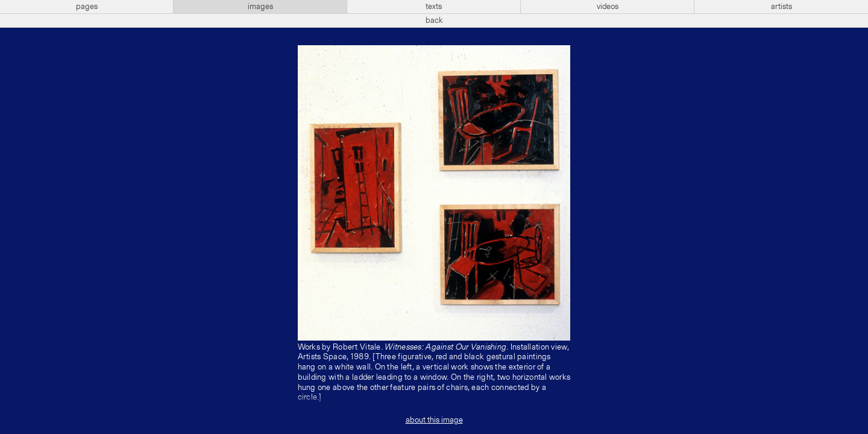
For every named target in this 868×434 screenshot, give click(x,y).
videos (608, 7)
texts (434, 7)
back (434, 20)
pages (87, 7)
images (260, 7)
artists (782, 7)
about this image (434, 420)
